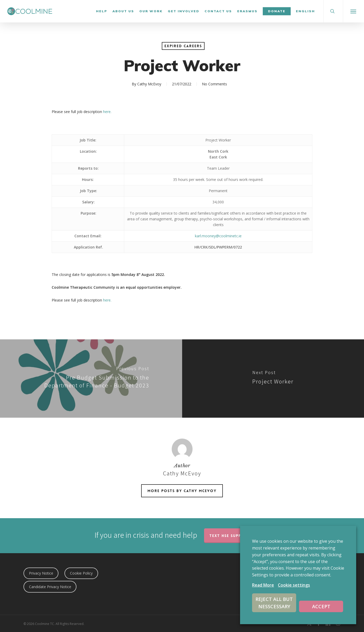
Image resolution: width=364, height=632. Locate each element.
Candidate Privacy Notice (50, 587)
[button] (353, 11)
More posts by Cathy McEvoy (182, 491)
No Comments (214, 84)
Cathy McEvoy (149, 84)
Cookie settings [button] (294, 585)
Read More (263, 585)
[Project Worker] (273, 379)
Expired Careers (183, 46)
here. (107, 112)
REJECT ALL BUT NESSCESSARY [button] (274, 603)
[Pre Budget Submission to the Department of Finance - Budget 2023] (91, 379)
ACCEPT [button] (321, 606)
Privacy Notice (41, 573)
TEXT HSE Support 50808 (237, 536)
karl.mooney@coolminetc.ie (218, 236)
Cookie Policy (81, 573)
